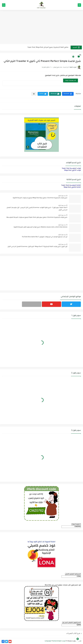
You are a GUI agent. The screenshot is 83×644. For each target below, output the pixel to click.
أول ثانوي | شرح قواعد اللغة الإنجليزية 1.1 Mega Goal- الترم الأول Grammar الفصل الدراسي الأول (37, 247)
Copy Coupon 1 (76, 524)
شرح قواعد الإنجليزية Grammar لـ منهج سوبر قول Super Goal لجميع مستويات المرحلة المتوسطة (37, 217)
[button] (68, 94)
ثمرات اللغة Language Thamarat (55, 641)
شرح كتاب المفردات (73, 633)
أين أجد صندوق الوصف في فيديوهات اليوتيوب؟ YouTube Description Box (45, 237)
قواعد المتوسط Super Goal (71, 168)
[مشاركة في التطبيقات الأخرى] (34, 94)
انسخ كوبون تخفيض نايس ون (71, 623)
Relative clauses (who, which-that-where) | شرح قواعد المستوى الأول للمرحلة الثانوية (41, 227)
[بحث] (4, 5)
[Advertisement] (41, 27)
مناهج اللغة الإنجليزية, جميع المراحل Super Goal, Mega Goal (48, 47)
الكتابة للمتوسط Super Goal (71, 185)
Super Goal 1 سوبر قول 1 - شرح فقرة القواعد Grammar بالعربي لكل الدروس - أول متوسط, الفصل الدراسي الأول (37, 209)
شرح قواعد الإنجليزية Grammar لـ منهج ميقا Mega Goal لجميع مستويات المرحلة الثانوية (40, 198)
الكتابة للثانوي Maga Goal (72, 187)
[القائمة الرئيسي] (79, 5)
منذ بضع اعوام (62, 196)
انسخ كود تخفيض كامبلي (73, 574)
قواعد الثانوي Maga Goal (73, 170)
